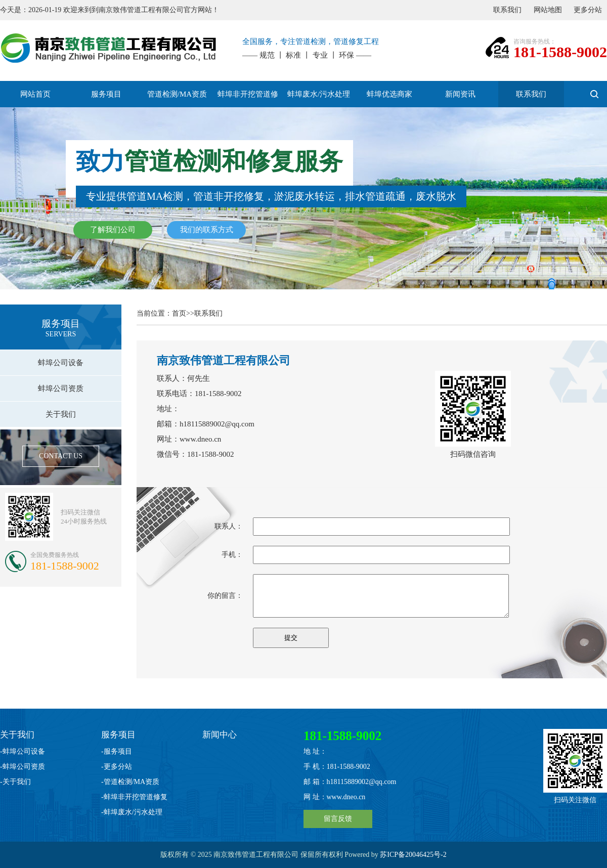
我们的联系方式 (207, 230)
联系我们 (507, 10)
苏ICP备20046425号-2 (413, 855)
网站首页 (35, 94)
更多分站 (588, 10)
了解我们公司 (113, 230)
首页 (179, 313)
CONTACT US (61, 456)
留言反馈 (338, 819)
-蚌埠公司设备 (23, 751)
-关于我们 (15, 782)
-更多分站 (117, 767)
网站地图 (548, 10)
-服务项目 (117, 751)
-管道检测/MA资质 (130, 782)
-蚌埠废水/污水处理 (132, 812)
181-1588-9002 (560, 52)
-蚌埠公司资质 (23, 767)
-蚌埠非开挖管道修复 (134, 797)
